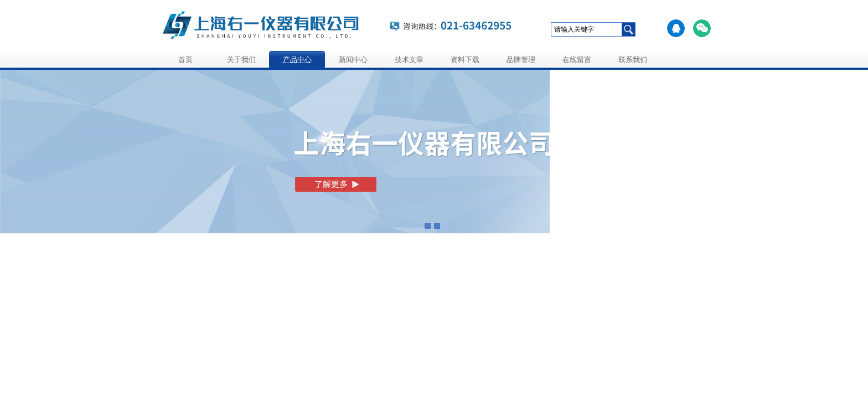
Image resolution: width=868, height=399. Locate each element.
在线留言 (577, 60)
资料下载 (465, 60)
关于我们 (241, 60)
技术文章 (409, 60)
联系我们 (633, 60)
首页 (185, 60)
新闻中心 (353, 60)
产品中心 (297, 60)
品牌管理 (521, 60)
